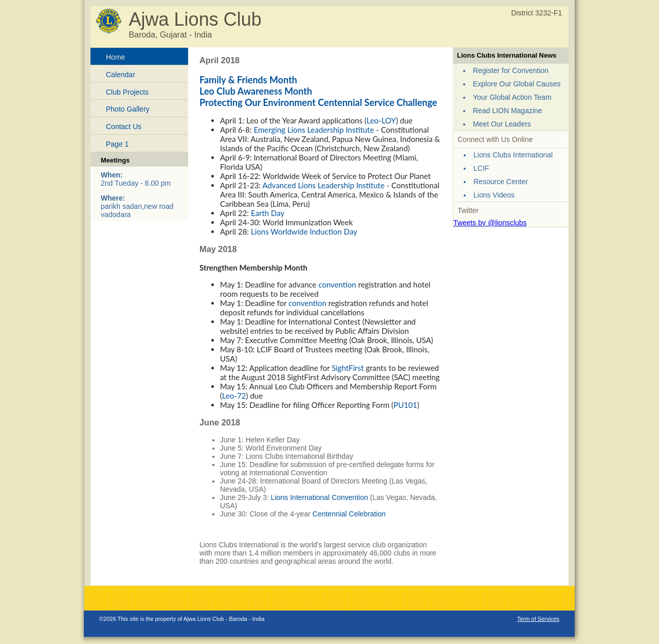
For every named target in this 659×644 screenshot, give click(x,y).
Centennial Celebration (349, 514)
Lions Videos (494, 195)
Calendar (121, 75)
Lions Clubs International (513, 155)
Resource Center (501, 182)
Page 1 (117, 144)
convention (337, 284)
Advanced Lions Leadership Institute (323, 185)
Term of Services (538, 619)
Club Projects (127, 92)
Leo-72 (234, 396)
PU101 (405, 405)
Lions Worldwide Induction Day (304, 231)
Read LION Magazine (508, 111)
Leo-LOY (381, 120)
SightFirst (347, 368)
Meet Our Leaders (502, 124)
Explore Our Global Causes (517, 84)
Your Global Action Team (512, 97)
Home (115, 57)
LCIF (481, 168)
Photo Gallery (128, 109)
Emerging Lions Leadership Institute (314, 130)
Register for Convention (511, 70)
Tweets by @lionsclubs (490, 223)
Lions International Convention (319, 497)
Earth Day (268, 213)
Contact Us (124, 127)
